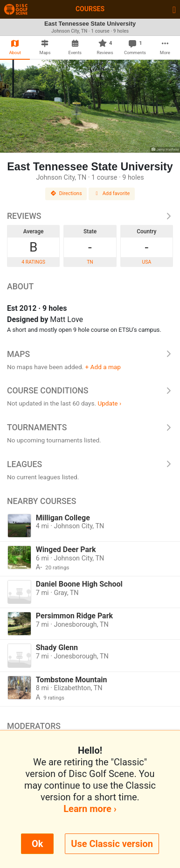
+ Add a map (103, 367)
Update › (109, 403)
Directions (66, 193)
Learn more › (90, 809)
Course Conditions (90, 391)
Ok (37, 844)
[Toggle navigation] (174, 9)
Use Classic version (112, 844)
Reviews (90, 216)
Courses (90, 9)
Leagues (90, 464)
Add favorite (112, 193)
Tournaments (90, 427)
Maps (90, 354)
